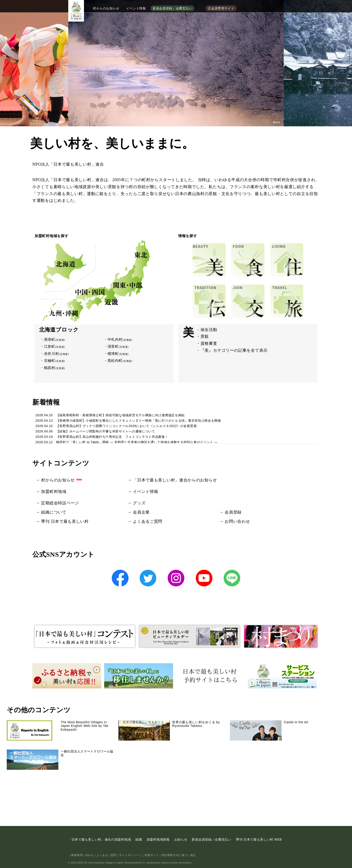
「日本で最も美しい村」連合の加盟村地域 (100, 839)
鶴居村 (55, 368)
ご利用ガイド (150, 855)
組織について (54, 512)
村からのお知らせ (106, 8)
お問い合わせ (237, 521)
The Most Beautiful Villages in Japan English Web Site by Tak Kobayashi (58, 730)
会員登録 (233, 512)
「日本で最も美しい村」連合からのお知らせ (175, 480)
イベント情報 (136, 8)
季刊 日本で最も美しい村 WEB (259, 839)
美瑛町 (55, 339)
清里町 (118, 346)
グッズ (139, 503)
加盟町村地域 (54, 492)
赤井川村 (56, 354)
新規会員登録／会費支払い (172, 8)
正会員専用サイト (221, 8)
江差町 (55, 346)
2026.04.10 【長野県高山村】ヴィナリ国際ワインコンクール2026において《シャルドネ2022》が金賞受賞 (116, 426)
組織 (139, 839)
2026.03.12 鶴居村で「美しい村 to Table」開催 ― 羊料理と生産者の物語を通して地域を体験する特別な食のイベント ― (126, 442)
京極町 (55, 361)
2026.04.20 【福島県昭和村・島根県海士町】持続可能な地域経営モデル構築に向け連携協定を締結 (110, 415)
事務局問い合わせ (82, 855)
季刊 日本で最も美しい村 (65, 521)
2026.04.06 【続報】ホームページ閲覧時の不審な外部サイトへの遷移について (95, 431)
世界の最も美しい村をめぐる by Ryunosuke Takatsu (169, 730)
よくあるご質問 (148, 521)
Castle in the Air (269, 730)
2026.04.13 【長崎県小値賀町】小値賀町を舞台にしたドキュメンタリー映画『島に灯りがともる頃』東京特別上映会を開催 (128, 421)
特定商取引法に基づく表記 (179, 855)
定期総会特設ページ (60, 503)
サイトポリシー (129, 855)
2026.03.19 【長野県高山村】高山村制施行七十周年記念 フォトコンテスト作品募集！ (102, 437)
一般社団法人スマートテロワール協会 (60, 760)
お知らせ (181, 839)
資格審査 (209, 343)
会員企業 (141, 512)
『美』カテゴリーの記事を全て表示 (234, 350)
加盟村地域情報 (158, 839)
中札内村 (120, 339)
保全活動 (209, 330)
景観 (205, 336)
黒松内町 (120, 361)
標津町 (118, 354)
